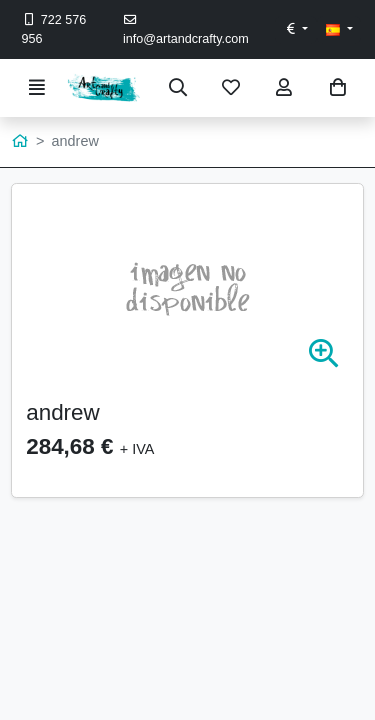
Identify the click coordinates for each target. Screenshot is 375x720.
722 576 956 (54, 29)
